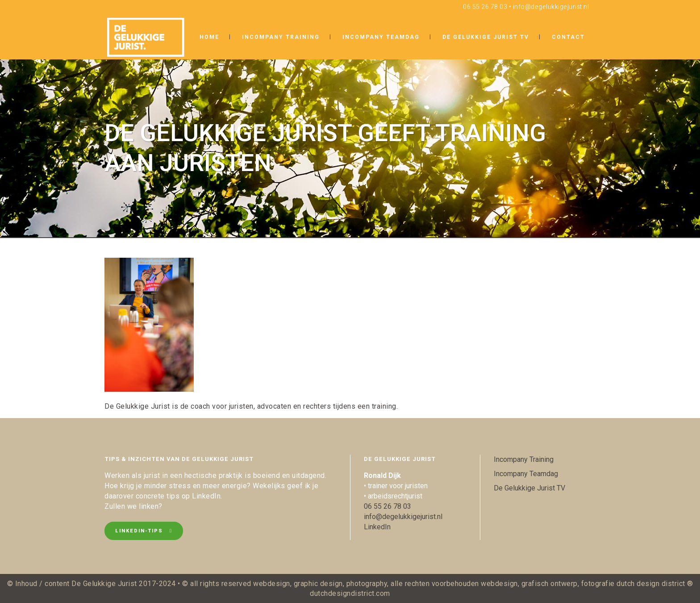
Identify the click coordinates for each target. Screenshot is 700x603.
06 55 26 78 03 (485, 7)
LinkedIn (377, 527)
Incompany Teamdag (526, 474)
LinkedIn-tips (144, 531)
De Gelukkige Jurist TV (529, 488)
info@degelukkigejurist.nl (551, 7)
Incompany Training (524, 459)
